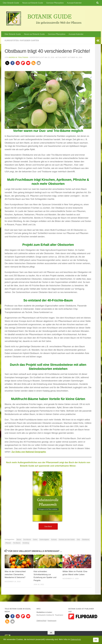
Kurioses (54, 540)
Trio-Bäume (17, 543)
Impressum (52, 621)
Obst (78, 540)
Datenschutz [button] (76, 639)
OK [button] (96, 640)
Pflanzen (8, 543)
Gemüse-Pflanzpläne (55, 3)
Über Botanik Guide (11, 3)
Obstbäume (86, 540)
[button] (7, 63)
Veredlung (26, 543)
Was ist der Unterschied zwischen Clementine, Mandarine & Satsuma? (15, 574)
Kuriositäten (12, 41)
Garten (35, 540)
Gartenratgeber (44, 540)
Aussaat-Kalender (74, 3)
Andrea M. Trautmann (18, 57)
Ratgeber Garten (29, 41)
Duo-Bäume (27, 540)
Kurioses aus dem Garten (67, 540)
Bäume (19, 540)
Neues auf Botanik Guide (33, 3)
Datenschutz (41, 621)
